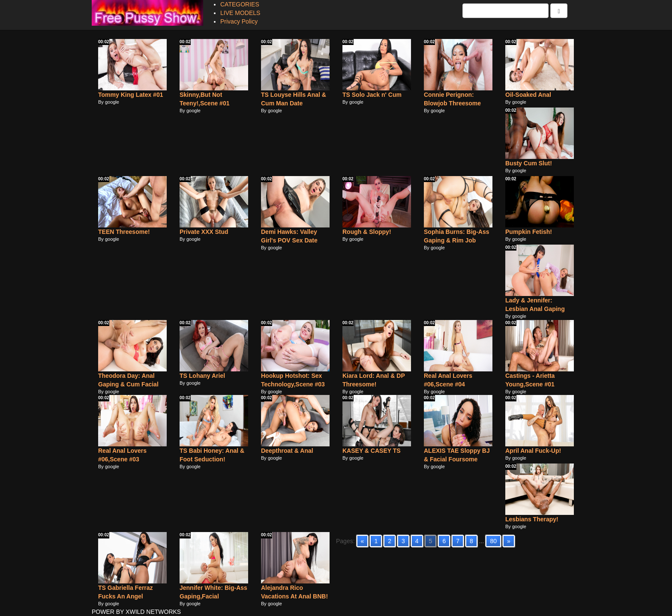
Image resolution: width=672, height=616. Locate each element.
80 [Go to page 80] (493, 541)
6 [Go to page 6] (444, 541)
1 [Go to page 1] (376, 541)
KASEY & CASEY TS (372, 451)
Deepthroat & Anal (287, 451)
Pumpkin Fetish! (529, 232)
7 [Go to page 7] (458, 541)
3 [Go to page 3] (403, 541)
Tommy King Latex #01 (130, 95)
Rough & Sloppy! (367, 232)
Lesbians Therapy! (532, 519)
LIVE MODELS (240, 13)
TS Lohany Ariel (202, 376)
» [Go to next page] (509, 541)
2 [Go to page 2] (390, 541)
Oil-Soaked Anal (528, 95)
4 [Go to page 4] (417, 541)
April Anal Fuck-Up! (533, 451)
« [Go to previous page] (363, 541)
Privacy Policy (239, 21)
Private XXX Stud (204, 232)
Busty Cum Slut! (529, 163)
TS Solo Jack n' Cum (372, 95)
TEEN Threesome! (124, 232)
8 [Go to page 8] (471, 541)
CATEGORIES (240, 4)
